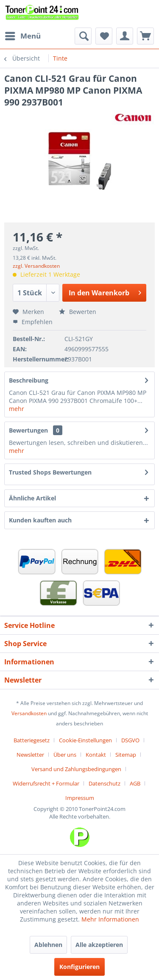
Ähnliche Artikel (32, 498)
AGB (135, 783)
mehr (17, 409)
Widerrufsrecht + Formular (46, 783)
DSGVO (130, 740)
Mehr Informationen (110, 919)
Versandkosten (29, 713)
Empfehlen (33, 322)
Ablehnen (48, 945)
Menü (23, 35)
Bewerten (78, 312)
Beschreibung (29, 380)
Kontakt (96, 755)
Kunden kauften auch (40, 520)
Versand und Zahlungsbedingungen (76, 769)
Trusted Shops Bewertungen (50, 472)
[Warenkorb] (145, 36)
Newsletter (30, 755)
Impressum (80, 798)
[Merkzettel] (104, 36)
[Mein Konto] (125, 36)
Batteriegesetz (32, 740)
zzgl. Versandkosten (36, 266)
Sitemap (126, 755)
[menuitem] (22, 36)
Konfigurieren (79, 967)
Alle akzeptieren (99, 945)
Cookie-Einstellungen (85, 740)
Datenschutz (105, 783)
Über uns (65, 755)
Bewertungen (28, 430)
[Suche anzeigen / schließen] (83, 36)
